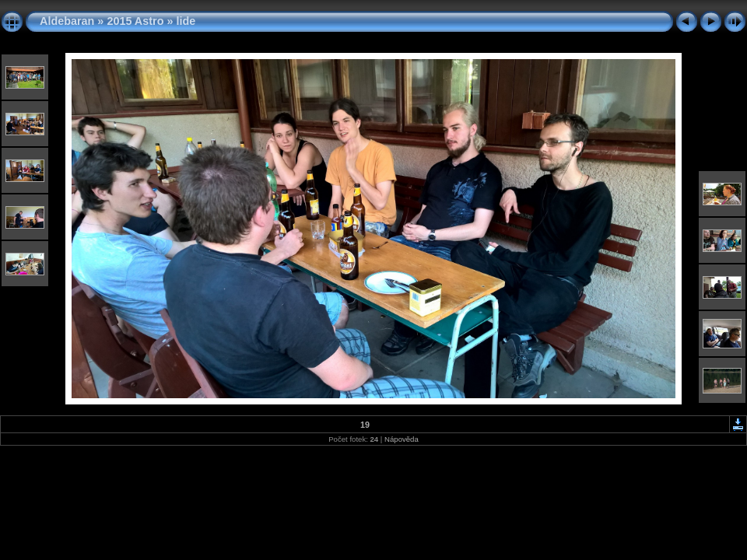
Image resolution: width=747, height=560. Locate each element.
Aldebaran (67, 21)
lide (186, 21)
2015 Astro (135, 21)
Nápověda (402, 439)
